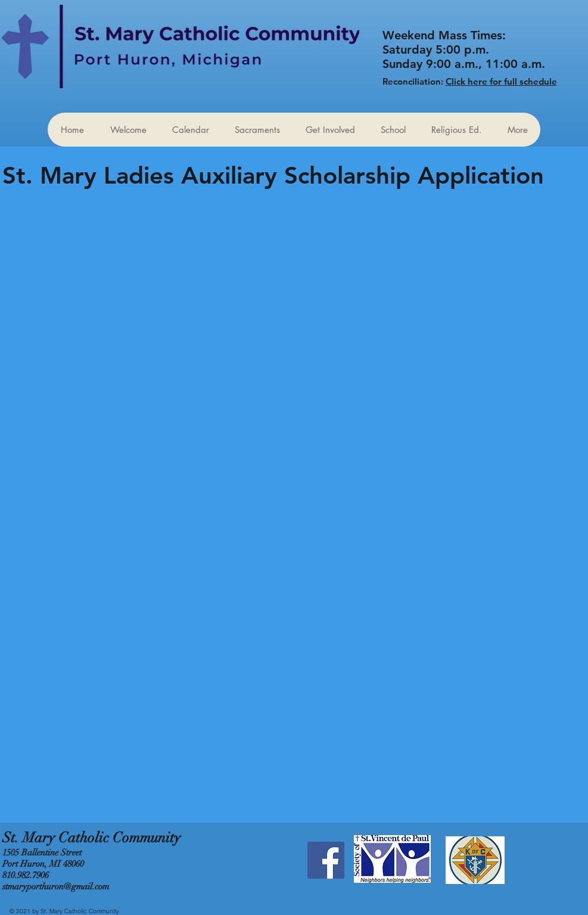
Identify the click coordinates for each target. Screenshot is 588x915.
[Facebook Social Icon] (326, 860)
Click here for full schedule (501, 81)
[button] (330, 130)
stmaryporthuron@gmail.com (56, 886)
